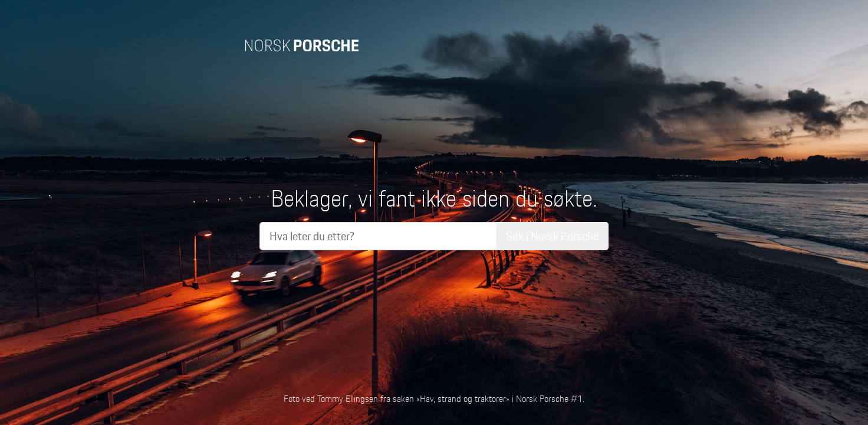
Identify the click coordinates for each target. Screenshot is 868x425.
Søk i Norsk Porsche (552, 236)
